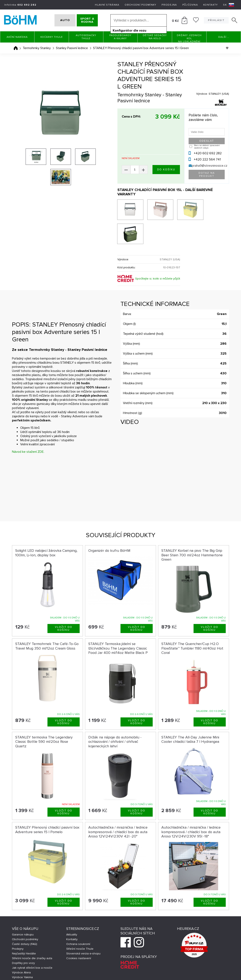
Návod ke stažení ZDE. (28, 427)
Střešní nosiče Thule (80, 924)
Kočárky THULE (52, 37)
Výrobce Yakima (22, 952)
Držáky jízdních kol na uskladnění (189, 38)
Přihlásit (216, 20)
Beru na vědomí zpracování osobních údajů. (207, 147)
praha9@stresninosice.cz (210, 166)
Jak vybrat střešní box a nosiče (32, 943)
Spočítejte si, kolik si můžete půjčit (158, 254)
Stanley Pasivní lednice (72, 48)
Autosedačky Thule (86, 37)
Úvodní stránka (16, 48)
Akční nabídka (17, 37)
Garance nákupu (23, 910)
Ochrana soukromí (78, 919)
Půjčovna (190, 5)
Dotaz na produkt (207, 175)
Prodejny (18, 924)
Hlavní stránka (107, 5)
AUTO (60, 20)
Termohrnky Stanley (37, 48)
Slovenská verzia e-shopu (83, 929)
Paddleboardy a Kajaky (120, 37)
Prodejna (169, 5)
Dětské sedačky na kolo (155, 37)
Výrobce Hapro (22, 957)
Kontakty (210, 5)
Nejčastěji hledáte (24, 929)
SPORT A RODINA (92, 20)
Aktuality (72, 910)
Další (224, 37)
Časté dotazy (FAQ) (25, 919)
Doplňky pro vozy (23, 938)
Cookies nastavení (79, 933)
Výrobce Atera (21, 948)
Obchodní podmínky (140, 5)
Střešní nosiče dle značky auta (32, 933)
